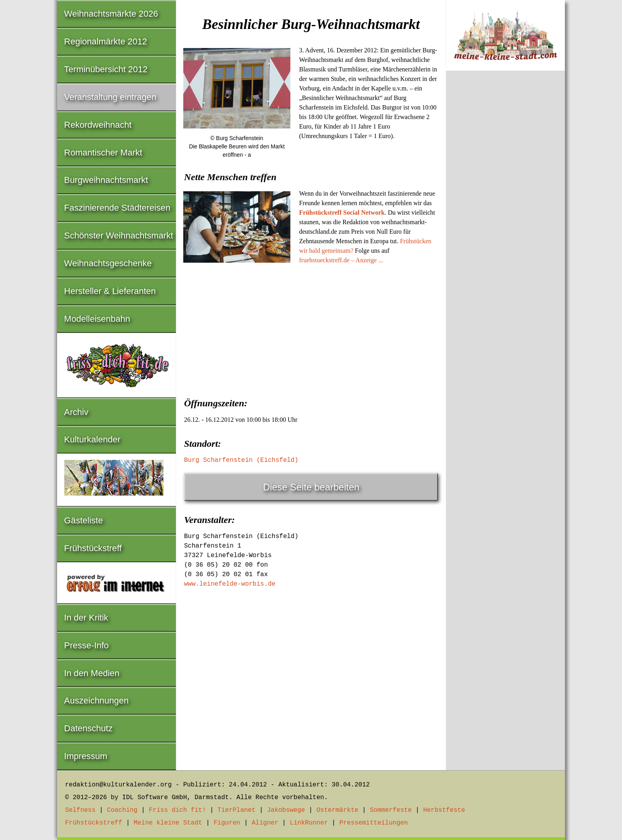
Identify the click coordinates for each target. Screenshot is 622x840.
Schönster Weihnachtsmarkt (119, 235)
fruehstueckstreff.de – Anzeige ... (341, 260)
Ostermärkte (338, 810)
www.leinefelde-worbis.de (230, 584)
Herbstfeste (444, 810)
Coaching (122, 810)
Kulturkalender (92, 439)
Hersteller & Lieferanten (110, 291)
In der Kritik (86, 618)
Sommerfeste (391, 810)
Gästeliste (84, 520)
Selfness (80, 810)
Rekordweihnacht (98, 125)
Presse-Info (87, 645)
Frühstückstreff (93, 548)
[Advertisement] (311, 329)
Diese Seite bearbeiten (311, 487)
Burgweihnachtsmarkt (106, 180)
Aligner (265, 823)
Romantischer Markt (103, 153)
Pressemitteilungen (373, 823)
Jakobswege (286, 810)
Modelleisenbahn (97, 319)
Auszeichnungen (97, 701)
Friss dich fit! (177, 810)
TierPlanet (236, 810)
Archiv (76, 412)
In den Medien (92, 673)
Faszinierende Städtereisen (117, 208)
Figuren (227, 823)
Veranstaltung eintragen (110, 97)
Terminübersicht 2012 (106, 69)
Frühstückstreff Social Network (342, 212)
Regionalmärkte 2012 (106, 41)
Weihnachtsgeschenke (108, 263)
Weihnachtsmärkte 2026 (111, 14)
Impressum (86, 756)
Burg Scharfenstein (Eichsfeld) (241, 460)
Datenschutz (88, 728)
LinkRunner (309, 823)
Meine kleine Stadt (168, 823)
